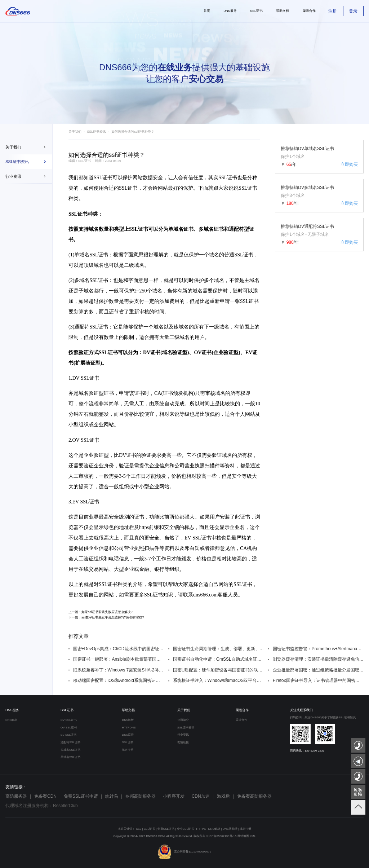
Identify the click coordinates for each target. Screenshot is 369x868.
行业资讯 (13, 176)
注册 (333, 11)
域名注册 (128, 750)
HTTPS (201, 829)
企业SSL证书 (185, 829)
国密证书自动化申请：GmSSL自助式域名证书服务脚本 (218, 659)
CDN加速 (201, 796)
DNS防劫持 (230, 829)
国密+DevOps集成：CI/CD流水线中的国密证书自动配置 (119, 649)
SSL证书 (103, 178)
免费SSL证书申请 (81, 796)
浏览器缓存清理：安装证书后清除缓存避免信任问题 (318, 659)
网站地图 (243, 836)
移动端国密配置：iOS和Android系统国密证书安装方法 (119, 680)
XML (253, 836)
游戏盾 (223, 796)
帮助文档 (128, 710)
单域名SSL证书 (70, 757)
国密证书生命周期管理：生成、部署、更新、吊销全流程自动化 (218, 649)
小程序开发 (174, 796)
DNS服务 (12, 710)
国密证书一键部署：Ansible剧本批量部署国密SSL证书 (119, 659)
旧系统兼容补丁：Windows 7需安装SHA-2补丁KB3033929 (119, 670)
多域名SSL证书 (70, 750)
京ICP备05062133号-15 (221, 836)
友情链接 (183, 742)
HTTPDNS (129, 728)
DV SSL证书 (69, 720)
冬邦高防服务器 (141, 796)
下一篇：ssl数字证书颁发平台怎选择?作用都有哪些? (106, 617)
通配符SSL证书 (70, 742)
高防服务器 (16, 796)
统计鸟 (112, 796)
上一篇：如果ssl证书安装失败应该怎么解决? (101, 612)
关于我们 (13, 147)
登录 (353, 11)
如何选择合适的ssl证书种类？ (133, 132)
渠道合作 (242, 710)
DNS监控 (128, 735)
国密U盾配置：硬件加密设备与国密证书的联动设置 (218, 670)
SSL (139, 829)
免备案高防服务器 (254, 796)
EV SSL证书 (68, 735)
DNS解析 (11, 720)
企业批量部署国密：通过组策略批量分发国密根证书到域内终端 (318, 670)
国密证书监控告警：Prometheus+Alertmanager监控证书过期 (318, 649)
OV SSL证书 (69, 728)
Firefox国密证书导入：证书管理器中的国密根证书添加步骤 (318, 680)
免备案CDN (45, 796)
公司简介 (183, 720)
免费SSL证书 (166, 829)
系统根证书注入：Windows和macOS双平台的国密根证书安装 (218, 680)
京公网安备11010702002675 (184, 852)
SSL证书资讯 (17, 162)
